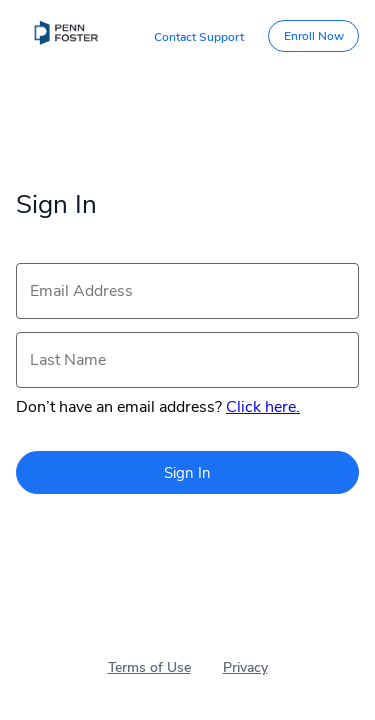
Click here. (263, 407)
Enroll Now (314, 36)
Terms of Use (149, 667)
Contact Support (199, 37)
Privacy (245, 667)
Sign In (187, 473)
